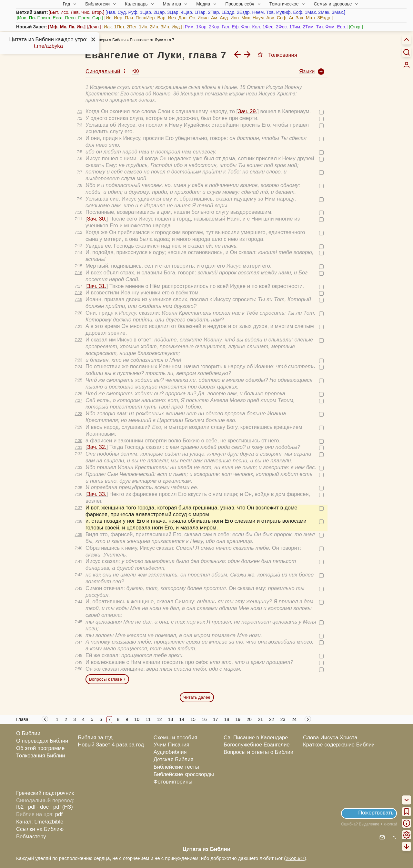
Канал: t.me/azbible (40, 822)
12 (159, 719)
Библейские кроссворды (184, 774)
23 (283, 719)
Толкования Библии (41, 756)
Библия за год (95, 738)
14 (182, 719)
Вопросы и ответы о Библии (258, 752)
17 (216, 719)
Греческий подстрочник (45, 793)
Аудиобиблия (170, 752)
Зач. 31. (97, 286)
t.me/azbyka (48, 46)
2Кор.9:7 (295, 858)
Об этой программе (40, 748)
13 (171, 719)
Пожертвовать (376, 813)
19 (238, 719)
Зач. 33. (97, 494)
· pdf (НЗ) (62, 807)
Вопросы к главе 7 (107, 679)
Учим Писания (171, 745)
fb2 (20, 807)
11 (148, 719)
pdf (59, 814)
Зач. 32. (97, 447)
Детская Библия (173, 759)
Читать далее (197, 697)
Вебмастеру (31, 837)
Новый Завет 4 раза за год (111, 745)
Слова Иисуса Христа (330, 738)
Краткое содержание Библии (339, 745)
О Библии (28, 733)
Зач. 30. (97, 219)
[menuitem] (407, 65)
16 (204, 719)
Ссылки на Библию (40, 829)
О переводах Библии (42, 741)
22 (272, 719)
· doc (43, 807)
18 (227, 719)
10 (137, 719)
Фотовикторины (173, 782)
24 (294, 719)
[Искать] (407, 52)
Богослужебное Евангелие (257, 745)
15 (193, 719)
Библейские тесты (176, 767)
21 (260, 719)
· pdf (30, 807)
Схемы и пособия (175, 738)
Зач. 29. (247, 111)
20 (249, 719)
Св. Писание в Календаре (256, 738)
